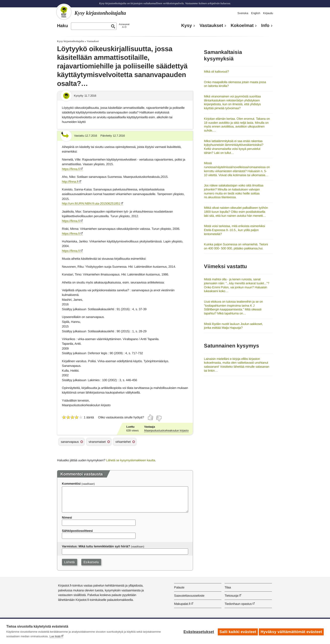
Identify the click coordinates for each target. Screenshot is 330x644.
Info (265, 25)
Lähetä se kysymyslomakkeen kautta (131, 460)
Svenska (243, 13)
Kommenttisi (71, 484)
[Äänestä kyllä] (151, 417)
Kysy (187, 25)
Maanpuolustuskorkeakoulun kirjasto (166, 430)
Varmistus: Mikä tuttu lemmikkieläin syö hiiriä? (96, 546)
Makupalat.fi (182, 604)
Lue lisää (55, 636)
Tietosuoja (231, 595)
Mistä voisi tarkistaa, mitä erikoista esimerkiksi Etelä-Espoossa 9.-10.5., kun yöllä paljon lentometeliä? (234, 230)
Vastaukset (211, 25)
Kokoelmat (242, 25)
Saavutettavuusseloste (189, 595)
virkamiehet (123, 442)
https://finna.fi (71, 169)
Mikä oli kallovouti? (216, 71)
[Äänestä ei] (159, 418)
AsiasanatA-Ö (124, 26)
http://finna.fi (70, 182)
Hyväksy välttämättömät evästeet (291, 631)
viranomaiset (97, 442)
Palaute (179, 587)
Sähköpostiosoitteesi (77, 531)
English (256, 13)
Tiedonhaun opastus (238, 604)
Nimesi (67, 517)
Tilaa (228, 587)
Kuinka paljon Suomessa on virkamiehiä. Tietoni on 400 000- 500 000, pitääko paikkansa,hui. (236, 246)
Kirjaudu (268, 13)
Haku (63, 26)
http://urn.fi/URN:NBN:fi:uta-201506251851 (91, 203)
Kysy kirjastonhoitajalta (71, 41)
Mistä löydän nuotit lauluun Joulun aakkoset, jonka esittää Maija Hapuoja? (233, 326)
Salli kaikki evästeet (237, 631)
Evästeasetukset (198, 631)
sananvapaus (70, 442)
